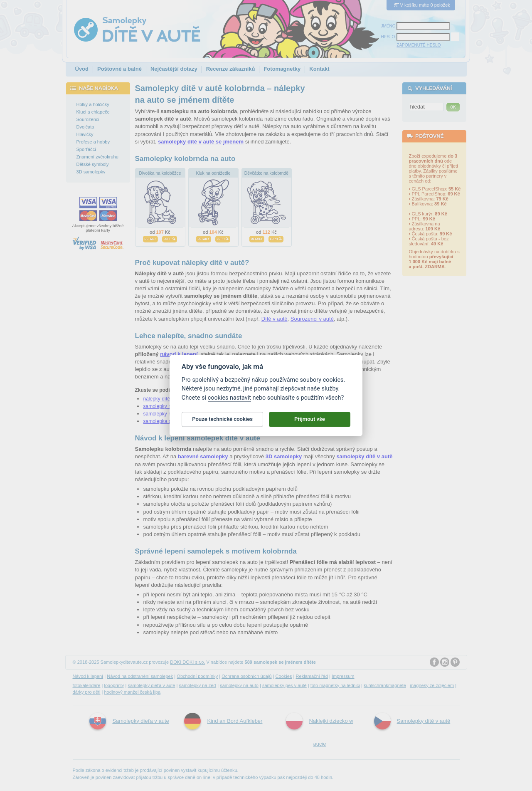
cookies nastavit (229, 399)
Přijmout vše (310, 421)
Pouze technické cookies (222, 421)
